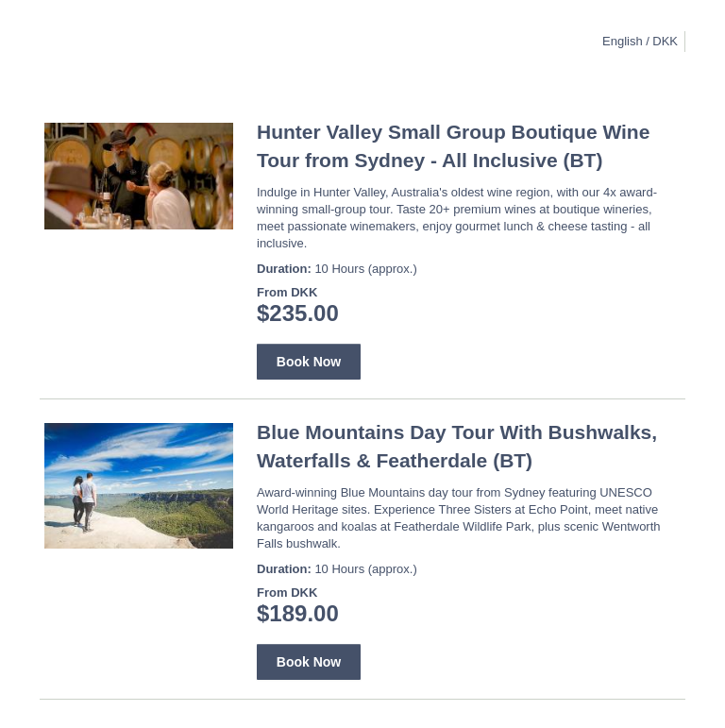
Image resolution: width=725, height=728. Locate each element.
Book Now (309, 362)
